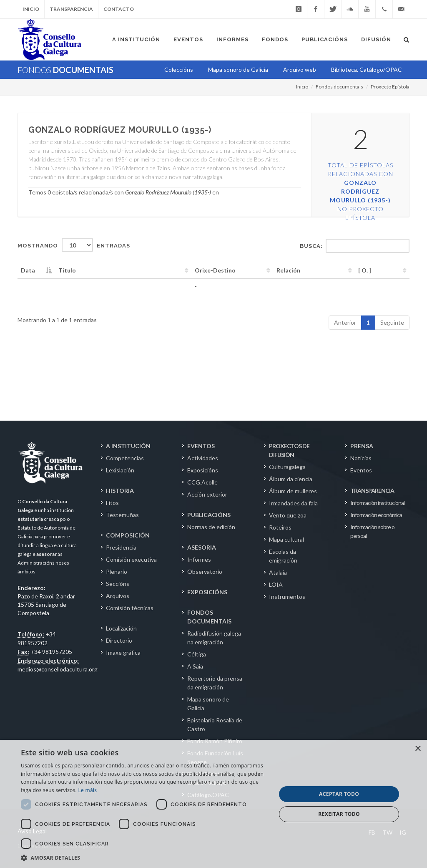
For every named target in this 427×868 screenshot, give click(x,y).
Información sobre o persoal (372, 531)
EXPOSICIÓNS (207, 592)
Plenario (117, 572)
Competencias (125, 458)
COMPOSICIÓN (128, 535)
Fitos (112, 503)
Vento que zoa (288, 515)
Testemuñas (122, 515)
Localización (121, 628)
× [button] (418, 749)
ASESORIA (202, 547)
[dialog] (213, 804)
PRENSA (362, 446)
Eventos (361, 470)
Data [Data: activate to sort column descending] (28, 270)
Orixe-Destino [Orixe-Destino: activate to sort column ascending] (215, 270)
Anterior (345, 322)
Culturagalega (287, 467)
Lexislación (120, 470)
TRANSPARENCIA (372, 491)
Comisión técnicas (130, 608)
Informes (199, 559)
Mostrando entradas (74, 245)
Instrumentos (287, 597)
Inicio (31, 9)
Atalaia (278, 572)
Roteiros (280, 527)
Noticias (361, 458)
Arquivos (118, 596)
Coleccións (179, 69)
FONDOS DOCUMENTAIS (209, 617)
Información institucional (377, 503)
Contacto (119, 9)
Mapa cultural (286, 539)
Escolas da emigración (283, 556)
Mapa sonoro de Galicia (208, 704)
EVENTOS (201, 446)
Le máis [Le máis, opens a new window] (87, 790)
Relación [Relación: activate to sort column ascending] (288, 270)
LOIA (276, 584)
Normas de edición (211, 527)
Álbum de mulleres (293, 491)
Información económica (376, 515)
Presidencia (121, 547)
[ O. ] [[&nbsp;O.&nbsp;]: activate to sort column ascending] (365, 270)
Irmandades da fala (293, 503)
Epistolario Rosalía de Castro (215, 724)
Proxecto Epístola (390, 87)
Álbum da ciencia (291, 479)
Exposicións (203, 470)
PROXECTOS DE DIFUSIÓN (289, 450)
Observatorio (205, 572)
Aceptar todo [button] (339, 794)
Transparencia (71, 9)
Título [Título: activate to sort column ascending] (67, 270)
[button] (145, 858)
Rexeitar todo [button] (339, 814)
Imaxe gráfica (123, 652)
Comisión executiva (131, 559)
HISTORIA (120, 491)
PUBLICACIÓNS (209, 515)
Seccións (118, 584)
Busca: (355, 246)
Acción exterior (207, 494)
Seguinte (392, 322)
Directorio (119, 640)
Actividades (203, 458)
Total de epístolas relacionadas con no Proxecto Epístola (360, 191)
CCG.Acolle (202, 482)
